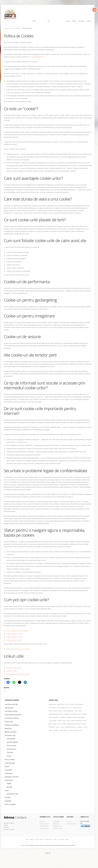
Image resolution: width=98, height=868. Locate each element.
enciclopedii (8, 770)
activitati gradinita (12, 742)
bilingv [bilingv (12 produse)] (72, 704)
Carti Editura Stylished (12, 718)
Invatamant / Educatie (12, 777)
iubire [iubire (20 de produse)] (69, 721)
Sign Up (89, 21)
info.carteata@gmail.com (36, 57)
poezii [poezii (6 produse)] (59, 724)
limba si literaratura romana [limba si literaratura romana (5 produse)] (79, 721)
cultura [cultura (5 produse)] (80, 711)
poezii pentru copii (12, 794)
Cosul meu (56, 824)
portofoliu (8, 798)
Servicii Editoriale (40, 840)
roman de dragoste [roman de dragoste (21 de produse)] (70, 727)
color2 (48, 853)
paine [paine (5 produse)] (50, 724)
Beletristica (8, 729)
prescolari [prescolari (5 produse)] (78, 724)
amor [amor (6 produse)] (68, 704)
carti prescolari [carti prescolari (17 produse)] (77, 708)
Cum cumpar (57, 821)
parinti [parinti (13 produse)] (55, 724)
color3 (50, 853)
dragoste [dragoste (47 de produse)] (67, 714)
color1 (46, 853)
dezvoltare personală (11, 704)
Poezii (7, 791)
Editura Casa (9, 722)
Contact (67, 840)
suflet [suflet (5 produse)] (50, 730)
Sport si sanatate (10, 804)
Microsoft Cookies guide (14, 668)
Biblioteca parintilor (11, 732)
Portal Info (83, 821)
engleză (9, 784)
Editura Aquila (9, 708)
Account (68, 21)
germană (9, 787)
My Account (82, 21)
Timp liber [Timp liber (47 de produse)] (56, 730)
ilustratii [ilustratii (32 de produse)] (59, 721)
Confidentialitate (44, 826)
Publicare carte (49, 840)
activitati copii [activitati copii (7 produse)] (53, 704)
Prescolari (10, 752)
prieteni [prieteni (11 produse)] (84, 724)
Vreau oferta (61, 840)
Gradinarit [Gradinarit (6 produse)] (63, 717)
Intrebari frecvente (71, 824)
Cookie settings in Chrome (15, 637)
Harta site (69, 821)
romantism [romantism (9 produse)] (80, 727)
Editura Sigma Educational (13, 715)
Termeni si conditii (44, 824)
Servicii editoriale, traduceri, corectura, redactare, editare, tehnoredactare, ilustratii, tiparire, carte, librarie (51, 845)
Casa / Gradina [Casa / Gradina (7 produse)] (53, 711)
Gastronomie (9, 773)
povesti (9, 756)
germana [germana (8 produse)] (56, 717)
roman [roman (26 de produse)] (62, 727)
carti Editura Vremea (11, 711)
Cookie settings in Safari (14, 640)
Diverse (7, 766)
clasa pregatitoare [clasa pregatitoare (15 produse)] (68, 711)
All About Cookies (12, 671)
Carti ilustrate (11, 739)
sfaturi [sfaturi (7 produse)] (86, 727)
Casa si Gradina (10, 760)
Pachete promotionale (12, 725)
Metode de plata (57, 826)
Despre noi (42, 821)
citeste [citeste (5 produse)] (60, 711)
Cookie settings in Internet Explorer (17, 631)
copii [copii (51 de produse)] (76, 711)
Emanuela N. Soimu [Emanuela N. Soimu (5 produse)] (76, 714)
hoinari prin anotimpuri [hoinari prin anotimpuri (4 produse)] (79, 717)
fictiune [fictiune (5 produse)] (51, 717)
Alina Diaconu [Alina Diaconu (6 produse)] (61, 704)
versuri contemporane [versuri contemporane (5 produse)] (75, 730)
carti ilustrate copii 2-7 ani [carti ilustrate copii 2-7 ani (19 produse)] (64, 708)
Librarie (55, 840)
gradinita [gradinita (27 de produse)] (69, 717)
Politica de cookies (44, 828)
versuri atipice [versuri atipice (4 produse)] (64, 730)
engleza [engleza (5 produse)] (85, 714)
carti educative (11, 749)
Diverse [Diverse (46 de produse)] (61, 714)
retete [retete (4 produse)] (57, 727)
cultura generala (10, 763)
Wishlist (74, 21)
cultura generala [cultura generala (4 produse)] (53, 714)
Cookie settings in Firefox (14, 634)
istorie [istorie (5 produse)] (64, 721)
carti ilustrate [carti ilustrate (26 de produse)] (52, 708)
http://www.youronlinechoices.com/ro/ (18, 649)
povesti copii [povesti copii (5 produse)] (71, 724)
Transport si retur (58, 828)
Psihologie (8, 801)
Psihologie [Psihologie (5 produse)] (52, 727)
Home (27, 840)
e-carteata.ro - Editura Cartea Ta (12, 28)
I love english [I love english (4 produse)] (52, 721)
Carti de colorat (11, 746)
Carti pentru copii (10, 735)
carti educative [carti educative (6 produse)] (79, 704)
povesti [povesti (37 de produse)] (64, 724)
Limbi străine (9, 780)
